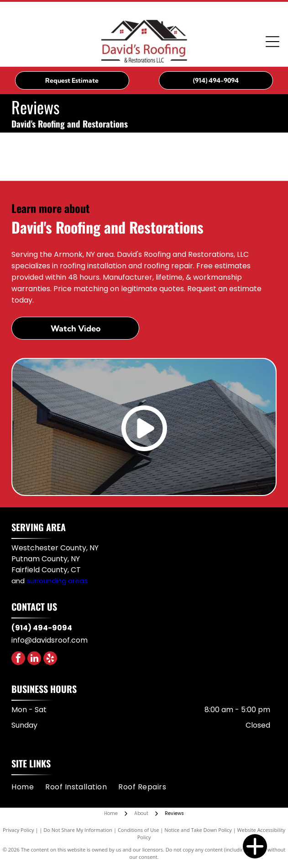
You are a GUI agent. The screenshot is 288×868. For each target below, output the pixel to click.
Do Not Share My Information (78, 830)
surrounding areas (57, 581)
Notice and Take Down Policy (198, 830)
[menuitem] (28, 787)
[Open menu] (272, 42)
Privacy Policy (18, 830)
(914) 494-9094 (42, 628)
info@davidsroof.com (50, 640)
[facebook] (18, 659)
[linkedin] (34, 659)
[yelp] (50, 659)
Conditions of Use (139, 830)
